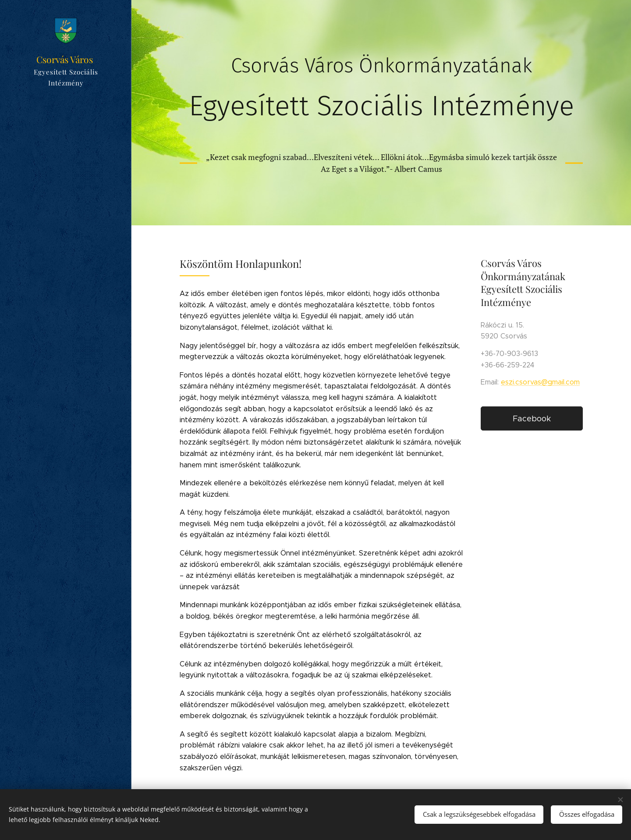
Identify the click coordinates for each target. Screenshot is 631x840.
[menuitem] (66, 409)
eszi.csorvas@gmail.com (540, 382)
